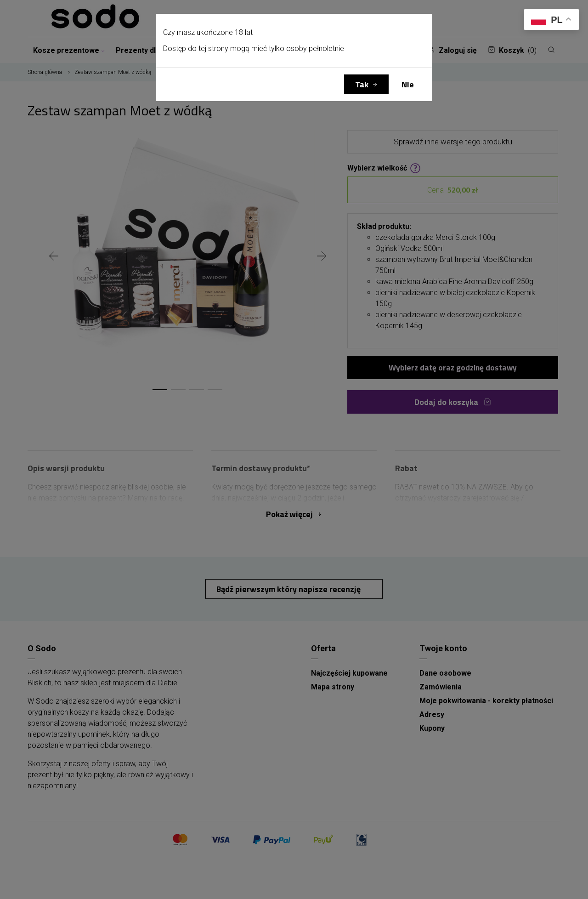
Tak (362, 84)
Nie (408, 84)
